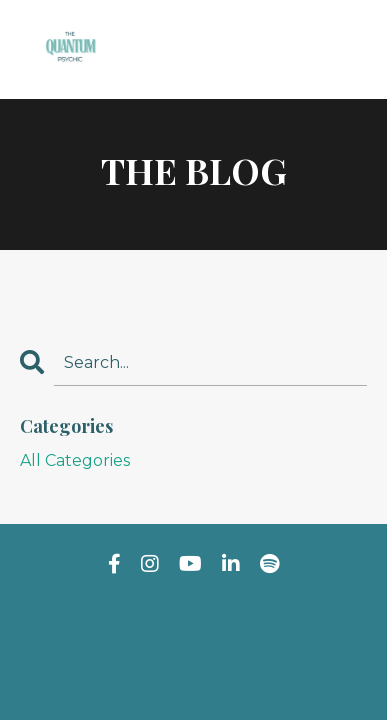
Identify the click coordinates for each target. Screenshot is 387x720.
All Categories (75, 460)
